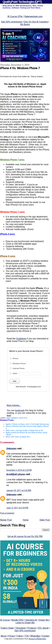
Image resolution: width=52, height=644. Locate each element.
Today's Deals (7, 628)
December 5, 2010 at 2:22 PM (19, 470)
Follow (20, 636)
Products (32, 628)
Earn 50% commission (12, 22)
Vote (14, 381)
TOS (27, 636)
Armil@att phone (16, 474)
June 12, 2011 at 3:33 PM (17, 508)
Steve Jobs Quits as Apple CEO (18, 437)
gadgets (15, 418)
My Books (25, 24)
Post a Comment (7, 513)
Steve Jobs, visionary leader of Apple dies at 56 (24, 430)
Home (26, 520)
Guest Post (23, 418)
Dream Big (44, 620)
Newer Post (6, 520)
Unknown (11, 448)
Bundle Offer (18, 620)
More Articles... (14, 405)
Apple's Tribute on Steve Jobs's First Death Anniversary (27, 424)
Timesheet (21, 628)
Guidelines (21, 339)
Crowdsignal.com (34, 387)
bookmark (20, 410)
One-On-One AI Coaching (36, 22)
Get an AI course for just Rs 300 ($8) (25, 536)
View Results (21, 387)
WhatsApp (35, 636)
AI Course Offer (15, 16)
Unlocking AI (31, 620)
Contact (46, 636)
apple (8, 418)
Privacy (12, 636)
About (4, 636)
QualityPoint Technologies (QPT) (22, 2)
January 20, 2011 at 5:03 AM (19, 490)
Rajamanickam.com (33, 16)
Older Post (45, 520)
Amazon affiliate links (37, 639)
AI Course (5, 620)
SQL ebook (43, 628)
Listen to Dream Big (25, 623)
